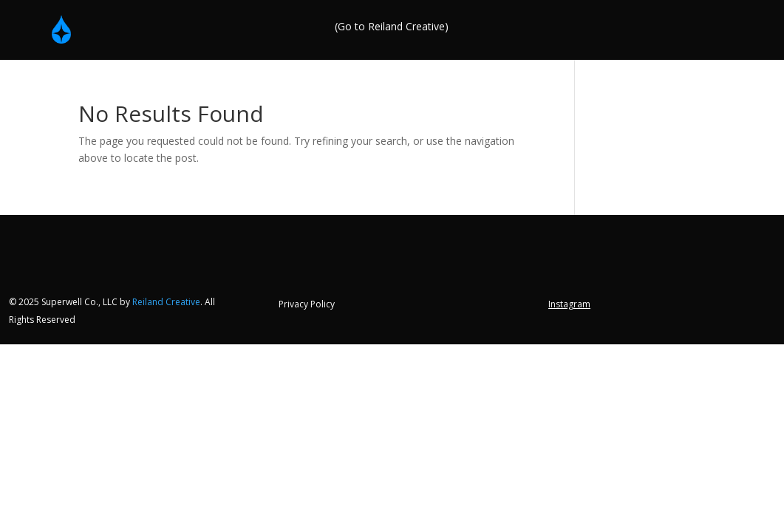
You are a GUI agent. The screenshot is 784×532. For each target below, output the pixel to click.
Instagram (569, 305)
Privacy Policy (307, 305)
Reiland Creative (166, 302)
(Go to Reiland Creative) (392, 27)
